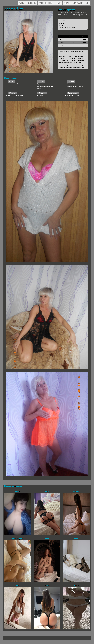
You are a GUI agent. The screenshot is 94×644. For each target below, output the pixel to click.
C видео (58, 3)
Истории (67, 3)
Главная (22, 3)
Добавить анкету (78, 3)
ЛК (87, 3)
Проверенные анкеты (46, 3)
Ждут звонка (32, 3)
